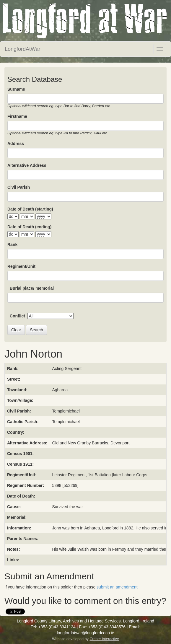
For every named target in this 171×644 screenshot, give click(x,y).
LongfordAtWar (22, 49)
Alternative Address (27, 165)
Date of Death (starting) (30, 209)
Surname (16, 89)
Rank (12, 244)
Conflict (17, 316)
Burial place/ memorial (32, 288)
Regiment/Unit (21, 266)
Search (36, 330)
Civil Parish (19, 187)
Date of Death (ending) (29, 227)
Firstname (17, 116)
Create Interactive (104, 639)
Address (16, 144)
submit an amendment (117, 587)
